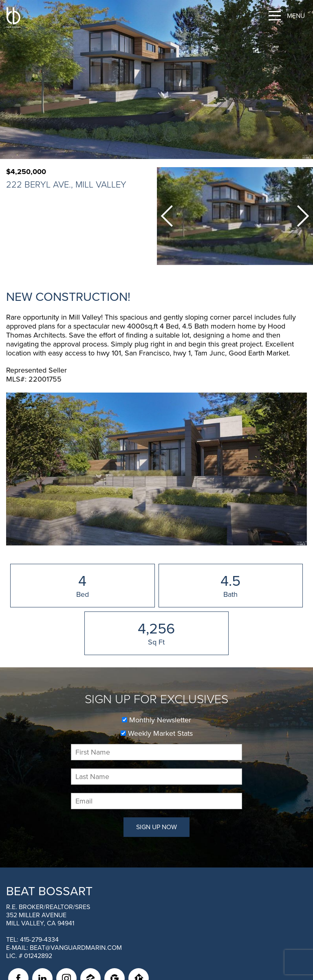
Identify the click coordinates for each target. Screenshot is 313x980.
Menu (296, 16)
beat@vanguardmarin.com (76, 948)
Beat (49, 891)
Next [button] (303, 216)
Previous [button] (167, 216)
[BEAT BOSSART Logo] (13, 18)
